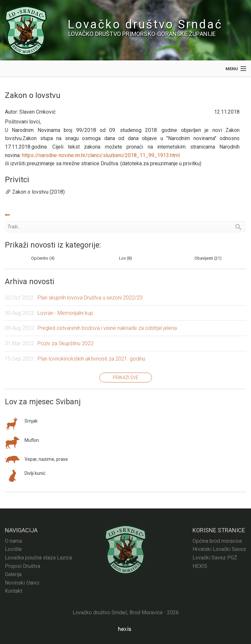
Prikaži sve (126, 378)
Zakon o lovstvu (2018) (38, 192)
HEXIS (200, 566)
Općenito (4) (43, 258)
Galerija (13, 574)
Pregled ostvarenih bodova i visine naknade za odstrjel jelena (107, 328)
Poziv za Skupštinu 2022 (66, 343)
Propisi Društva (23, 566)
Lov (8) (125, 258)
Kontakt (14, 591)
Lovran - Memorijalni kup (65, 313)
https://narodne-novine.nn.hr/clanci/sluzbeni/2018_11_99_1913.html (101, 155)
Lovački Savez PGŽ (215, 558)
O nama (13, 541)
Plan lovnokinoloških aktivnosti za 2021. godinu (91, 359)
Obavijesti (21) (208, 258)
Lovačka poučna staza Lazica (38, 558)
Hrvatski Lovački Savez (219, 549)
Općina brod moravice (217, 541)
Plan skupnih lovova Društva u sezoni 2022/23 (90, 298)
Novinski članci (22, 583)
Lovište (13, 549)
